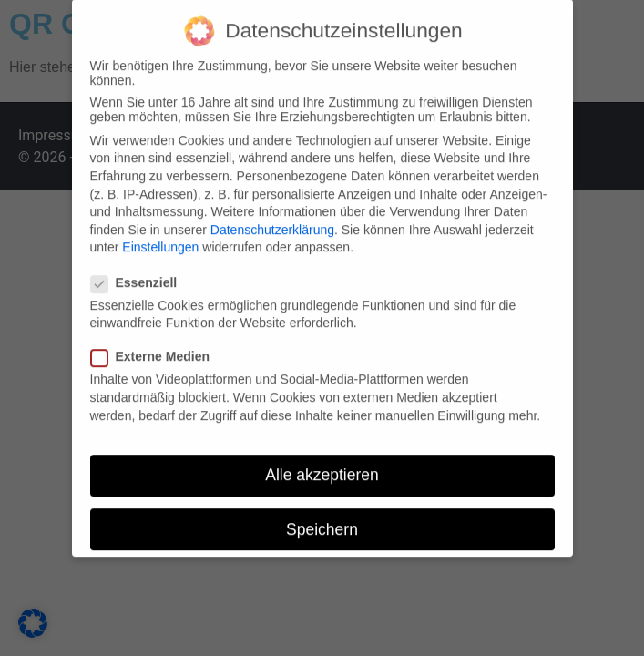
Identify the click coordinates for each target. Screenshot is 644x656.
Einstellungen (160, 239)
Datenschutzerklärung (272, 221)
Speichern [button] (322, 520)
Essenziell (140, 274)
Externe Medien (156, 348)
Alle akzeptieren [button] (322, 466)
